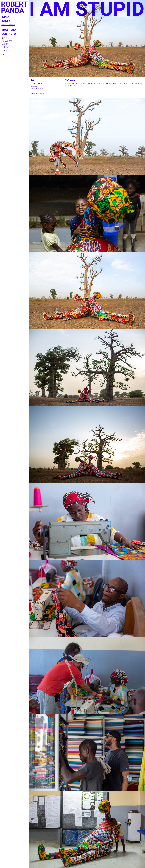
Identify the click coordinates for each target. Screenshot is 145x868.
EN (3, 55)
